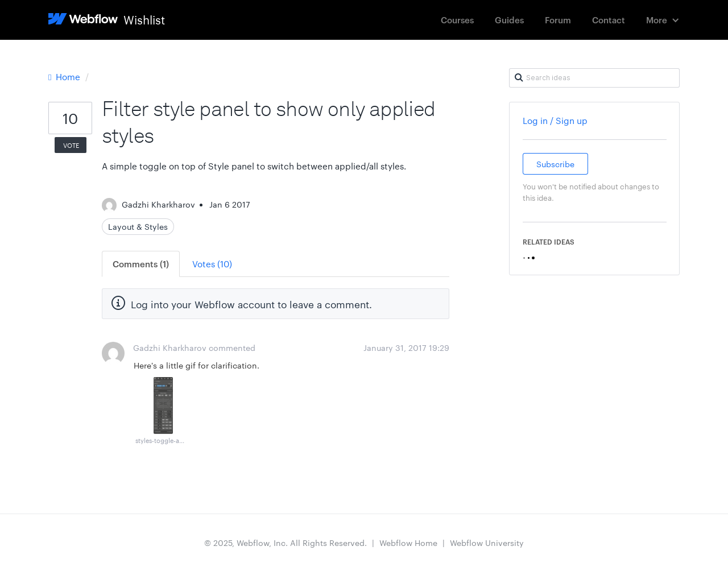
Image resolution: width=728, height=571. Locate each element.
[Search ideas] (594, 78)
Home (65, 76)
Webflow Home (408, 543)
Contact (609, 20)
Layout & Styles (138, 226)
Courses (457, 20)
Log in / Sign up (555, 120)
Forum (558, 20)
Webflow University (487, 543)
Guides (509, 20)
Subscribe (555, 164)
